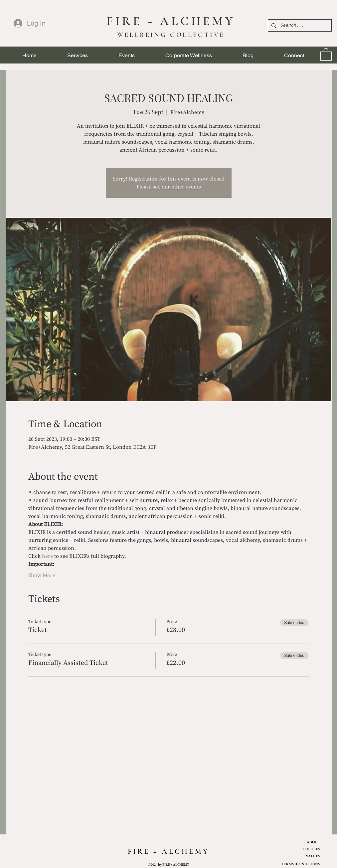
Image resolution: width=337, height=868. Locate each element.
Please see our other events (169, 187)
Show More (42, 575)
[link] (326, 54)
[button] (78, 55)
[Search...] (299, 25)
